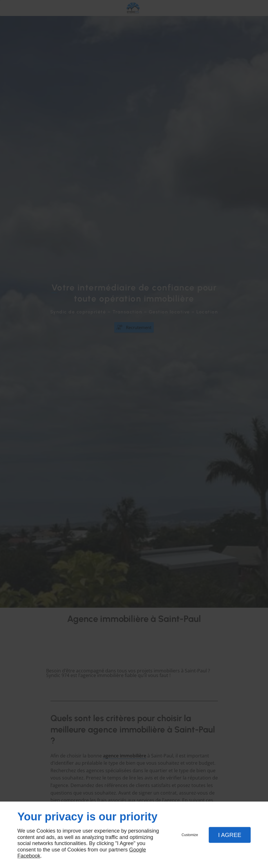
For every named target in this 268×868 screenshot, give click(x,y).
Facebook (29, 856)
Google (137, 850)
